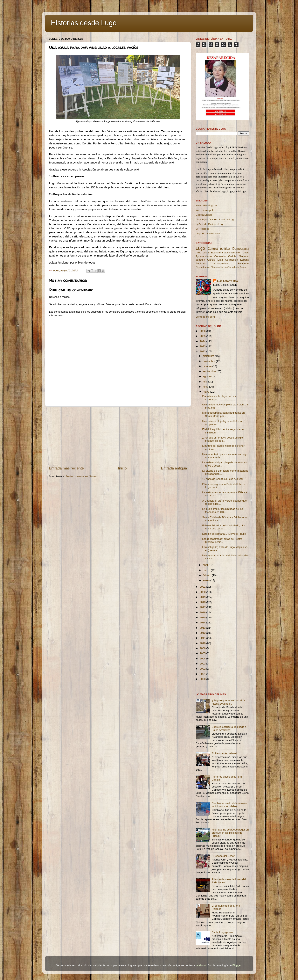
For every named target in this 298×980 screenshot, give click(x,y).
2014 (203, 623)
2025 (203, 336)
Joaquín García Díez (209, 260)
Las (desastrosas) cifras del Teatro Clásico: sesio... (222, 540)
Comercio (220, 256)
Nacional (244, 256)
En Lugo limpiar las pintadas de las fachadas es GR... (222, 510)
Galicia (232, 256)
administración (233, 253)
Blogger (237, 965)
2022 (203, 351)
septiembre (210, 371)
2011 (203, 638)
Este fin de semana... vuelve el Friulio (224, 534)
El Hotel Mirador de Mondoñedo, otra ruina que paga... (224, 527)
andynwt (201, 965)
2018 (203, 602)
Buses (243, 267)
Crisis (246, 253)
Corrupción (232, 260)
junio (206, 387)
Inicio (122, 468)
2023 (203, 346)
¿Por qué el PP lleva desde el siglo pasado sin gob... (222, 439)
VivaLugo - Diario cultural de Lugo (215, 219)
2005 (203, 653)
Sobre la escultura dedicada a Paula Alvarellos (229, 728)
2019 (203, 597)
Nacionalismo (219, 267)
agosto (207, 376)
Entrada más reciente (66, 468)
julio (206, 382)
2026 (203, 331)
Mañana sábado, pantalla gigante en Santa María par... (223, 414)
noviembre (209, 361)
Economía (217, 253)
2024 (203, 341)
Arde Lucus (203, 253)
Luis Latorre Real (228, 281)
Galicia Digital (204, 215)
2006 (203, 648)
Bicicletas (243, 263)
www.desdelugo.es (207, 205)
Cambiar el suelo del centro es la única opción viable (229, 805)
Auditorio (201, 263)
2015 (203, 617)
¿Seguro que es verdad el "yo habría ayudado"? (229, 702)
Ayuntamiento (204, 256)
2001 (203, 674)
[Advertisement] (118, 436)
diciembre (209, 356)
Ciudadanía (233, 267)
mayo (207, 392)
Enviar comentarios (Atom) (81, 476)
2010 (203, 643)
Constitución (203, 267)
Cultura (213, 249)
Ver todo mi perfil (206, 317)
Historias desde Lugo (84, 23)
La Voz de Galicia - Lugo (210, 224)
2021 (203, 587)
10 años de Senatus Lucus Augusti (222, 479)
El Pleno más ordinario (225, 753)
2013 (203, 628)
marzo (207, 570)
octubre (208, 366)
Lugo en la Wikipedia (208, 233)
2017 (203, 607)
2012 (203, 633)
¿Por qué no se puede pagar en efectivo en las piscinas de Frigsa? (230, 833)
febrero (208, 575)
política (225, 249)
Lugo (200, 248)
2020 (203, 592)
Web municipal (204, 210)
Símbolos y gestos (222, 932)
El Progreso (203, 229)
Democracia (241, 249)
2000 (203, 679)
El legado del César (223, 856)
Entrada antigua (174, 468)
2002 (203, 669)
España (245, 260)
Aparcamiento (222, 263)
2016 (203, 612)
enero (207, 580)
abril (206, 565)
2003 (203, 664)
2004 (203, 659)
